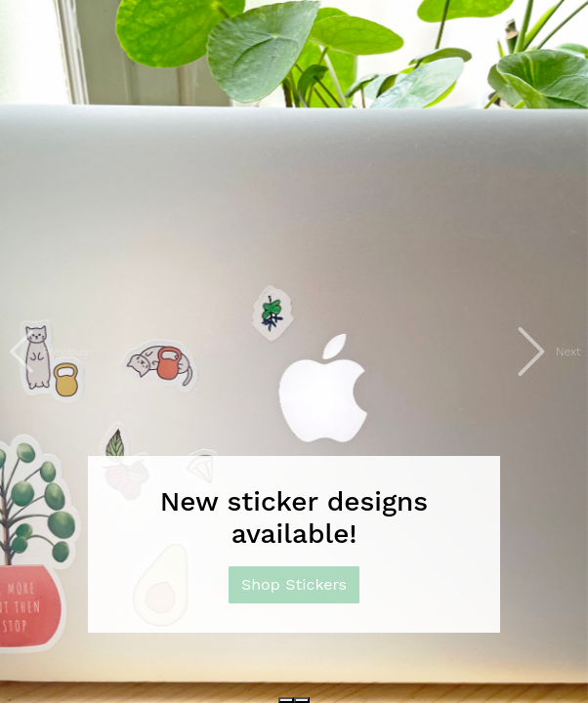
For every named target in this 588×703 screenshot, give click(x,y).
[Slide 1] (286, 700)
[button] (44, 351)
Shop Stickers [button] (294, 584)
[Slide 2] (302, 700)
